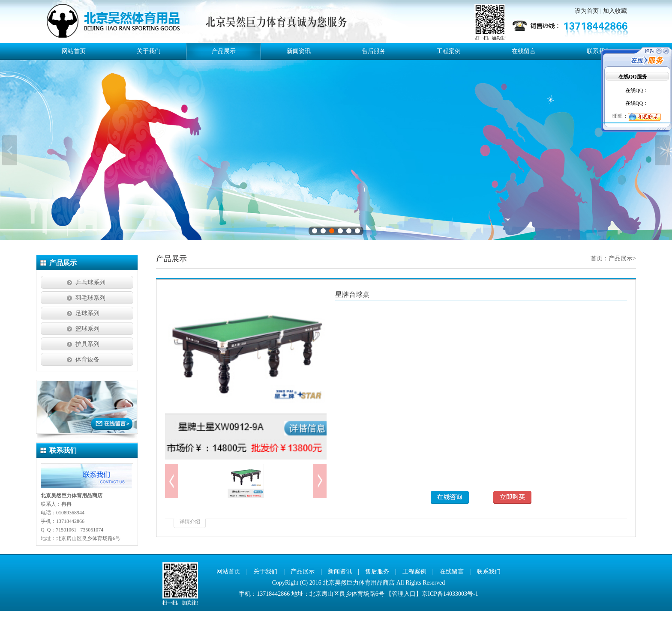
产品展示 (224, 51)
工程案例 (449, 51)
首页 (597, 284)
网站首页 (74, 51)
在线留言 (524, 51)
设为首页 (587, 11)
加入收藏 (615, 11)
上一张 (10, 163)
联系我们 (599, 51)
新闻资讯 (299, 51)
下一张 (662, 163)
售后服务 (374, 51)
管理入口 (404, 619)
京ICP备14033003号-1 (450, 619)
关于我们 (149, 51)
